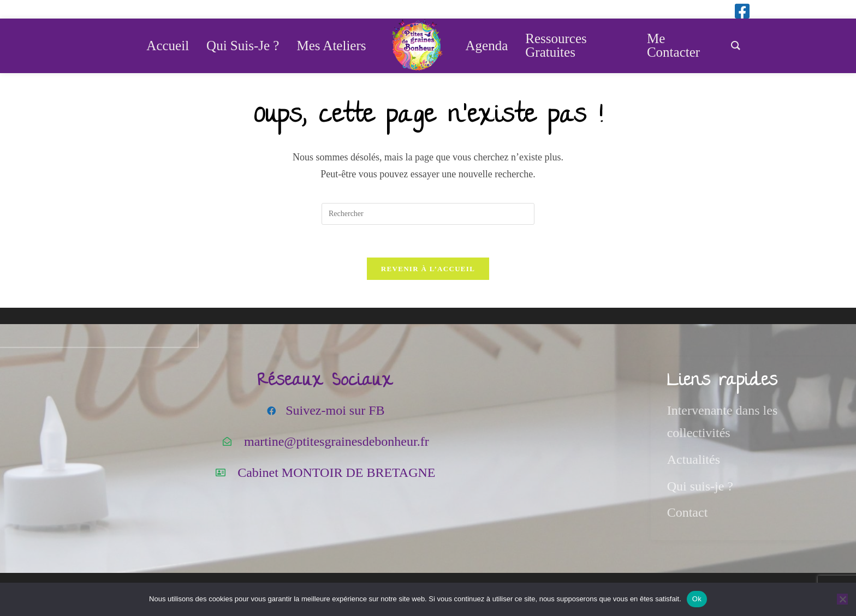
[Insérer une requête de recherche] (428, 214)
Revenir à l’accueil (428, 269)
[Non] (842, 599)
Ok (697, 599)
